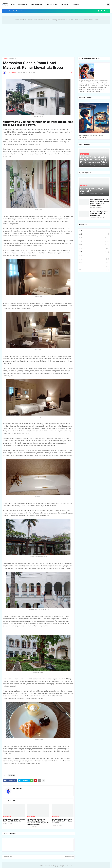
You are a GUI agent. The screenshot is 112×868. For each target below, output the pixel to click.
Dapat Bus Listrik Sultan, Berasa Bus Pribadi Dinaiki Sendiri (14, 820)
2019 (94, 256)
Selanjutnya (70, 857)
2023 (94, 241)
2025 (94, 234)
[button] (108, 5)
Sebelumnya (7, 857)
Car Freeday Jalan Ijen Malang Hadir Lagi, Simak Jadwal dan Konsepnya (62, 821)
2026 (94, 231)
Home (13, 4)
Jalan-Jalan (52, 4)
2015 (94, 270)
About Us (12, 11)
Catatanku (22, 4)
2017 (94, 263)
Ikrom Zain (17, 788)
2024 (94, 238)
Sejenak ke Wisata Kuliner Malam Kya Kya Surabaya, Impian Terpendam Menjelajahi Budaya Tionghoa (38, 822)
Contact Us (19, 11)
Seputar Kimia (37, 4)
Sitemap (76, 4)
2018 (94, 259)
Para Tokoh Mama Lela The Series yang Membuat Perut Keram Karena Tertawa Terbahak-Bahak (99, 202)
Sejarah (65, 4)
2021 (94, 248)
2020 (94, 252)
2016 (94, 266)
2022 (94, 245)
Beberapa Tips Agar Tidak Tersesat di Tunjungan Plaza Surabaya (99, 214)
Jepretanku (12, 59)
